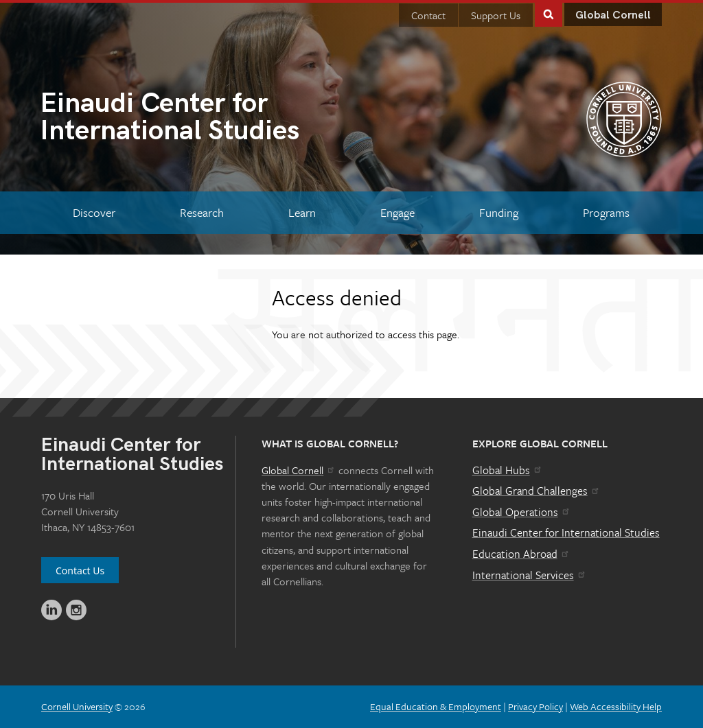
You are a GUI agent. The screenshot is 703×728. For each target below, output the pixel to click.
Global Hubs (508, 470)
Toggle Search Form (549, 13)
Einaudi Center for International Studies (566, 532)
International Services (530, 575)
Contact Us (80, 571)
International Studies (196, 119)
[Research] (202, 212)
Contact (428, 15)
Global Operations (522, 512)
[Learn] (302, 212)
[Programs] (606, 212)
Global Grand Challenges (537, 491)
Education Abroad (521, 554)
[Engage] (397, 212)
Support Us (496, 15)
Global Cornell (613, 15)
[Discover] (94, 212)
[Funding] (498, 212)
